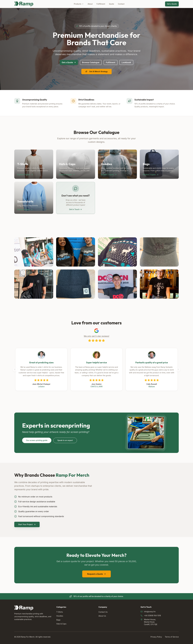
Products (79, 4)
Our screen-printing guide (37, 440)
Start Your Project (27, 525)
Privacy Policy (156, 637)
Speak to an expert (65, 440)
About (90, 4)
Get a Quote (172, 4)
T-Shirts (60, 612)
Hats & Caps (61, 624)
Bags (58, 620)
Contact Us (103, 612)
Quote (112, 4)
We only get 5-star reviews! (96, 336)
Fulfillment (101, 4)
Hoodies (60, 616)
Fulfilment (111, 63)
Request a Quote (96, 574)
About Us (102, 616)
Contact (121, 4)
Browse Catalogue (91, 63)
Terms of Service (172, 637)
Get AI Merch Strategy (96, 72)
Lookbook (126, 63)
